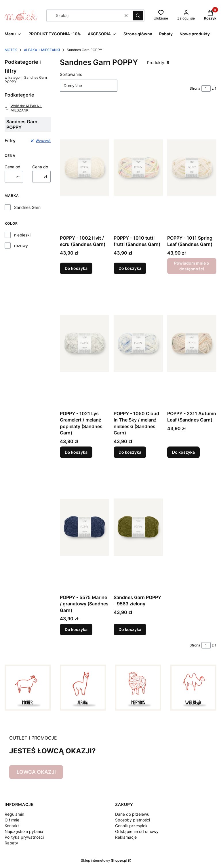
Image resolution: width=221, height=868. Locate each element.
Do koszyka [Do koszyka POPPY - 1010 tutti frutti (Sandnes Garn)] (130, 268)
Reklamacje (126, 837)
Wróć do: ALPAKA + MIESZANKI (23, 108)
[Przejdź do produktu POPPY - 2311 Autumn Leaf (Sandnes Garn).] (192, 343)
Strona (195, 88)
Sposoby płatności (133, 820)
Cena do (40, 167)
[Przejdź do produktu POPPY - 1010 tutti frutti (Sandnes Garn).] (138, 168)
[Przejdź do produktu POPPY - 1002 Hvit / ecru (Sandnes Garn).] (84, 168)
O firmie (12, 820)
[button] (138, 16)
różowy (21, 246)
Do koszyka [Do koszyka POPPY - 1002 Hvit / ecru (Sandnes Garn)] (76, 268)
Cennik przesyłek (131, 826)
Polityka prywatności (24, 837)
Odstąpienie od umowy (137, 831)
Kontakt (12, 826)
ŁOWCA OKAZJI (36, 772)
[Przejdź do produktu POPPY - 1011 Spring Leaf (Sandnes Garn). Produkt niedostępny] (192, 168)
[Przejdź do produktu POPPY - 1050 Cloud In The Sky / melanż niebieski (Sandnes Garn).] (138, 343)
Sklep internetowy (104, 860)
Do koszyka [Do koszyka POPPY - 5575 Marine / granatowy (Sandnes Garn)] (76, 629)
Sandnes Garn (27, 207)
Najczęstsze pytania (24, 831)
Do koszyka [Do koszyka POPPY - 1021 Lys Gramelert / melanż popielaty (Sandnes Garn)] (76, 452)
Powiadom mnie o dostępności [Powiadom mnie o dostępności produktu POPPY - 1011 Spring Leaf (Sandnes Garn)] (192, 266)
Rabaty (11, 843)
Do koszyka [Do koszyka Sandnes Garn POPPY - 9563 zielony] (130, 629)
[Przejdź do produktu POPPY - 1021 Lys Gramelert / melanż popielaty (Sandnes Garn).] (84, 343)
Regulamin (14, 814)
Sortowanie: (71, 74)
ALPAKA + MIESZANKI (42, 50)
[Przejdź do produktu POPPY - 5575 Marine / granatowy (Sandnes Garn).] (84, 527)
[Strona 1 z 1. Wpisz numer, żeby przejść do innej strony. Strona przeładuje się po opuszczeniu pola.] (206, 88)
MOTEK (11, 50)
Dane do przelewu (132, 814)
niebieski (22, 235)
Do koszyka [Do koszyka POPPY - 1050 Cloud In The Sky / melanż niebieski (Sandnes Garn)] (130, 452)
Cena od (13, 167)
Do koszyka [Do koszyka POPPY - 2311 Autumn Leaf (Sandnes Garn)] (183, 452)
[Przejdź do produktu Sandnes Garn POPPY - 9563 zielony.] (138, 527)
